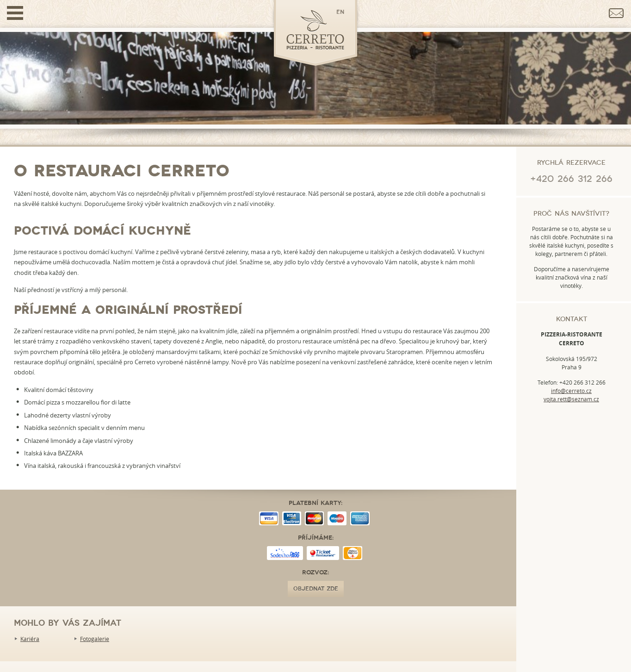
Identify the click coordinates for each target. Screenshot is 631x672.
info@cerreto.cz (571, 391)
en (340, 12)
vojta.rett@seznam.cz (571, 399)
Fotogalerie (95, 639)
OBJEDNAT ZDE (316, 589)
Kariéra (30, 639)
